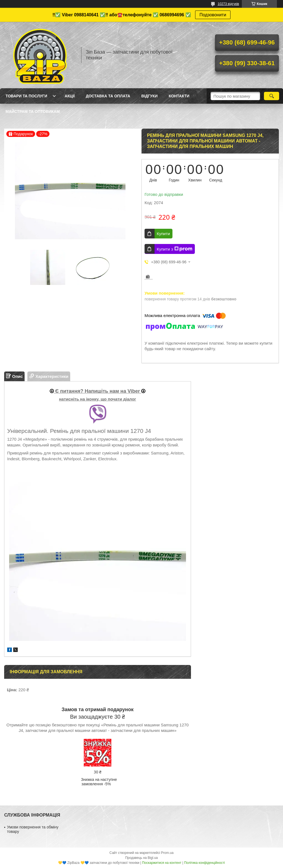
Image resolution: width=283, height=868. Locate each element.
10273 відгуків (228, 4)
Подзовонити (213, 15)
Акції (70, 96)
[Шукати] (272, 96)
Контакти (179, 96)
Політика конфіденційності (205, 863)
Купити (163, 234)
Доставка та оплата (108, 96)
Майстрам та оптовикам (33, 111)
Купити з (175, 249)
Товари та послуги (26, 96)
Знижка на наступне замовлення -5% (99, 782)
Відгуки (149, 96)
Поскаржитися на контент (162, 863)
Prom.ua (167, 853)
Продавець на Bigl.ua (141, 858)
